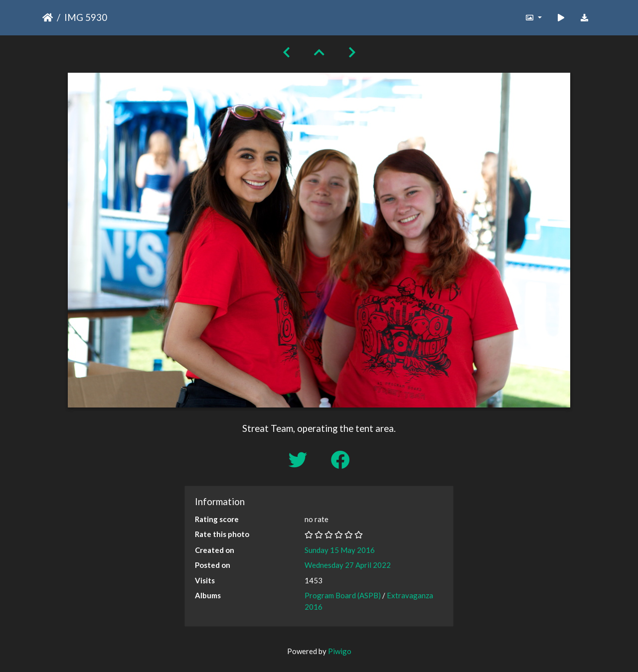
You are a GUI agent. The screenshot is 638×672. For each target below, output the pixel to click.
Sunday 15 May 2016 (340, 550)
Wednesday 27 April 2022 (348, 565)
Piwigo (340, 651)
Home (48, 17)
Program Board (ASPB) (343, 595)
